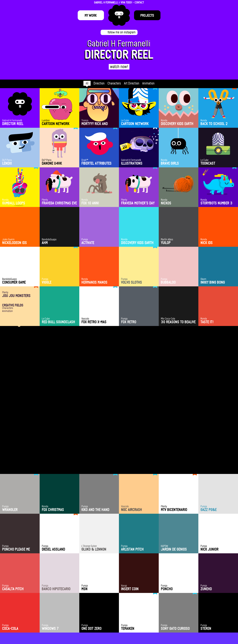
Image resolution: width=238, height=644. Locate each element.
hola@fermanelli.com (119, 623)
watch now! (119, 66)
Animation (148, 83)
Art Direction (132, 83)
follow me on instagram (122, 32)
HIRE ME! (119, 615)
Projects (147, 15)
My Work (91, 15)
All (87, 83)
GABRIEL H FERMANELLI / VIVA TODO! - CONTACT (119, 2)
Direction (99, 83)
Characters (114, 83)
